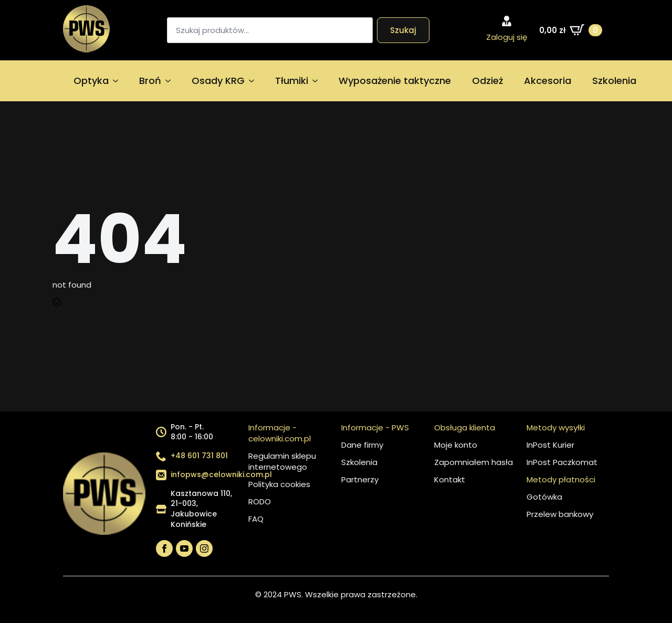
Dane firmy (362, 445)
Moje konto (456, 445)
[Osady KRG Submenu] (255, 81)
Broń (150, 81)
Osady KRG (218, 81)
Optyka (91, 81)
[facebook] (164, 548)
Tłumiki (292, 81)
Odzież (487, 81)
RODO (260, 501)
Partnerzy (360, 479)
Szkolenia (614, 81)
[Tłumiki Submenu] (318, 81)
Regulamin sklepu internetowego (282, 461)
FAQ (256, 519)
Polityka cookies (279, 484)
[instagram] (204, 548)
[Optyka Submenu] (119, 81)
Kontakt (450, 479)
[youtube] (184, 548)
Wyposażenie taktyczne (395, 81)
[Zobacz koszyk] (571, 30)
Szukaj (403, 30)
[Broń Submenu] (171, 81)
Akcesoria (548, 81)
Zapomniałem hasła (474, 462)
